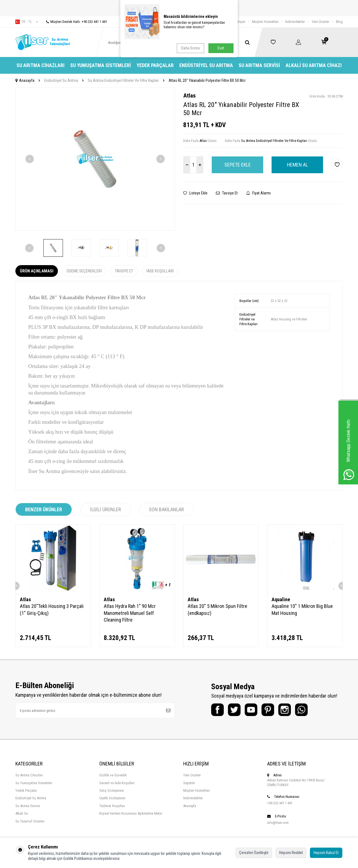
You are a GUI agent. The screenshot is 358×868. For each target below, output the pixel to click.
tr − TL (27, 22)
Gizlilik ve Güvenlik (113, 775)
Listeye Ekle (195, 193)
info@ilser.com (278, 823)
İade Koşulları (160, 271)
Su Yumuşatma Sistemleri (101, 65)
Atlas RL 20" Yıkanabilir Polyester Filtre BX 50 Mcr (207, 80)
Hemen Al (297, 165)
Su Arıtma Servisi (259, 65)
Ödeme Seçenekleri (84, 271)
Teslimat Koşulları (112, 806)
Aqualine (281, 599)
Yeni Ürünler (320, 22)
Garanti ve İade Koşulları (117, 783)
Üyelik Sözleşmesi (112, 798)
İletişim (240, 22)
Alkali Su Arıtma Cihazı (314, 65)
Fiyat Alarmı (258, 193)
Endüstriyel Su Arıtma (206, 65)
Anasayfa (25, 80)
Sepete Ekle (238, 165)
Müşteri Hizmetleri (265, 22)
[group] (95, 159)
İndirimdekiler (295, 22)
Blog (339, 22)
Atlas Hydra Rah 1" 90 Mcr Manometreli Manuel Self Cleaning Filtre (130, 613)
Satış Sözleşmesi (112, 790)
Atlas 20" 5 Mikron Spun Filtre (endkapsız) (217, 609)
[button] (30, 159)
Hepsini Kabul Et (326, 853)
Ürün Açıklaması (37, 271)
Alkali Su (22, 813)
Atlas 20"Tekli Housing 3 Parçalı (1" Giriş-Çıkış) (52, 609)
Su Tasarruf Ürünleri (30, 821)
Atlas (189, 96)
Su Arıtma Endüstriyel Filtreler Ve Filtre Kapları (123, 80)
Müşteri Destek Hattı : (75, 22)
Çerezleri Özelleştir (254, 853)
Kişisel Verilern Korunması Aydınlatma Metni (131, 813)
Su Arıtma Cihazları (41, 65)
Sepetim (189, 783)
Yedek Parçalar (155, 65)
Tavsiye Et (227, 193)
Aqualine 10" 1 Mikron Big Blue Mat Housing (302, 609)
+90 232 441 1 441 (280, 803)
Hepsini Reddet (291, 853)
